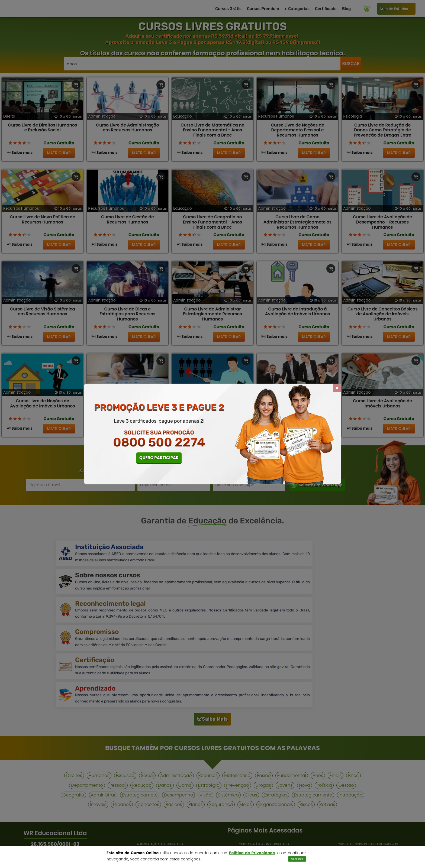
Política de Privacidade (252, 853)
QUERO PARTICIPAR (159, 458)
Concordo (297, 859)
